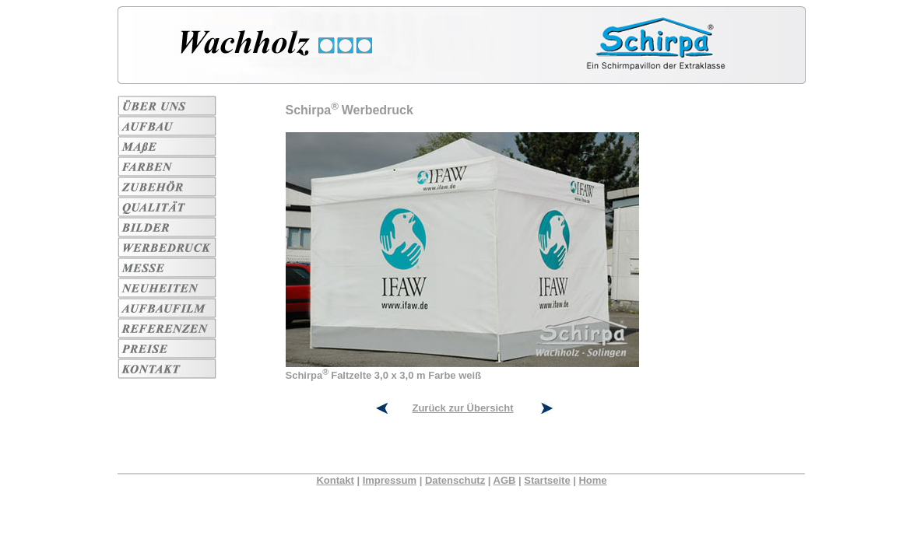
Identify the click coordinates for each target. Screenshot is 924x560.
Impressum (390, 480)
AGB (505, 480)
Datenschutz (455, 480)
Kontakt (335, 480)
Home (592, 480)
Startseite (547, 480)
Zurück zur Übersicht (462, 408)
